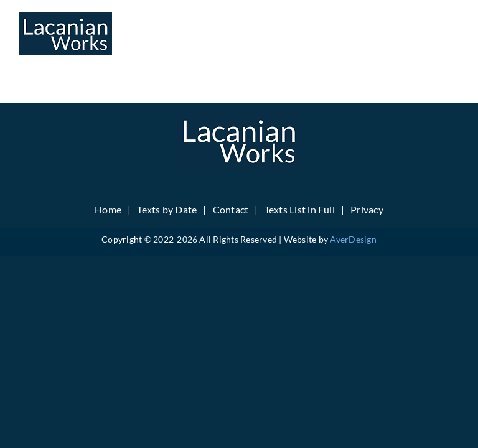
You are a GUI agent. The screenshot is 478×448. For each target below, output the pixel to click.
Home (108, 209)
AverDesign (353, 239)
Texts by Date (167, 209)
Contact (231, 209)
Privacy (367, 209)
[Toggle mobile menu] (453, 31)
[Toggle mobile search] (428, 31)
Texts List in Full (300, 209)
